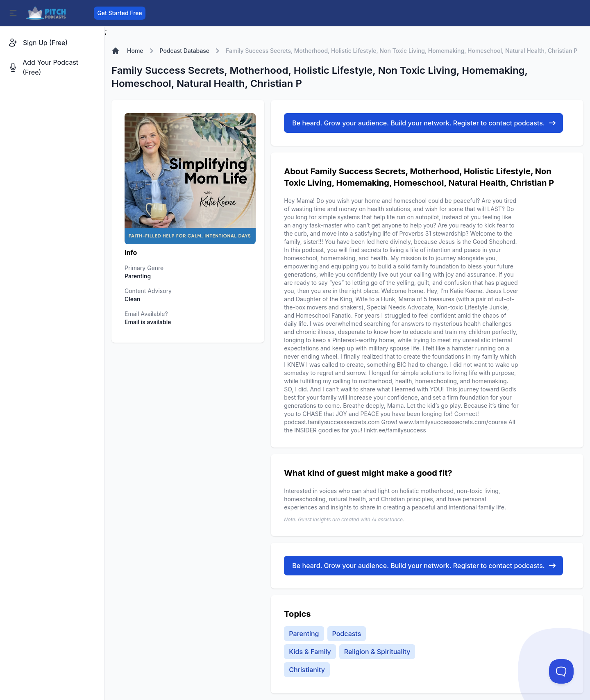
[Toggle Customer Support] (561, 671)
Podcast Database (185, 51)
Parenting (304, 634)
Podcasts (347, 634)
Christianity (307, 670)
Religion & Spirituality (377, 652)
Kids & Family (310, 652)
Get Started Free (119, 13)
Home (135, 51)
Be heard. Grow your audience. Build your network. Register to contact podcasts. (424, 123)
